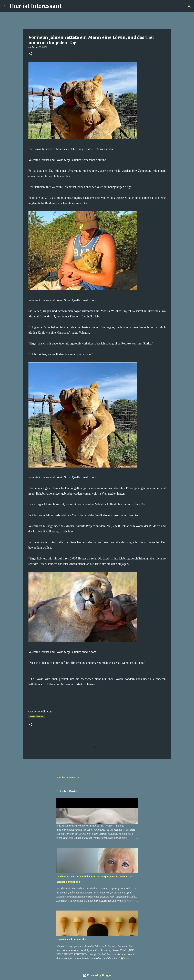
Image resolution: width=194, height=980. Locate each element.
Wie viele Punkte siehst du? (71, 939)
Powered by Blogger (97, 975)
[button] (30, 54)
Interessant (37, 717)
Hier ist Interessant (35, 6)
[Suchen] (66, 6)
